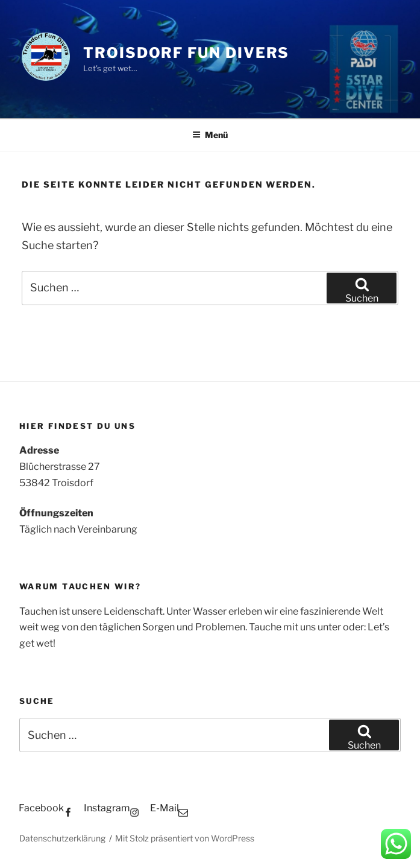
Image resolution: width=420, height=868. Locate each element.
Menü (210, 135)
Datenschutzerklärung (62, 838)
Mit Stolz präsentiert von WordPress (185, 838)
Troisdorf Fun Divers (186, 53)
